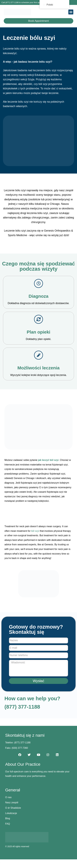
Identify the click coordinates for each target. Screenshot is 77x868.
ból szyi (35, 531)
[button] (71, 12)
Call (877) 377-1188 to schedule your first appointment (25, 2)
